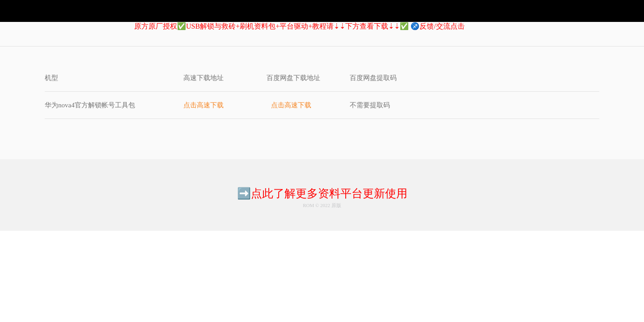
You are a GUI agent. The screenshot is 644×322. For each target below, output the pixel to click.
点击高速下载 (203, 105)
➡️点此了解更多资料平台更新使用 (322, 193)
